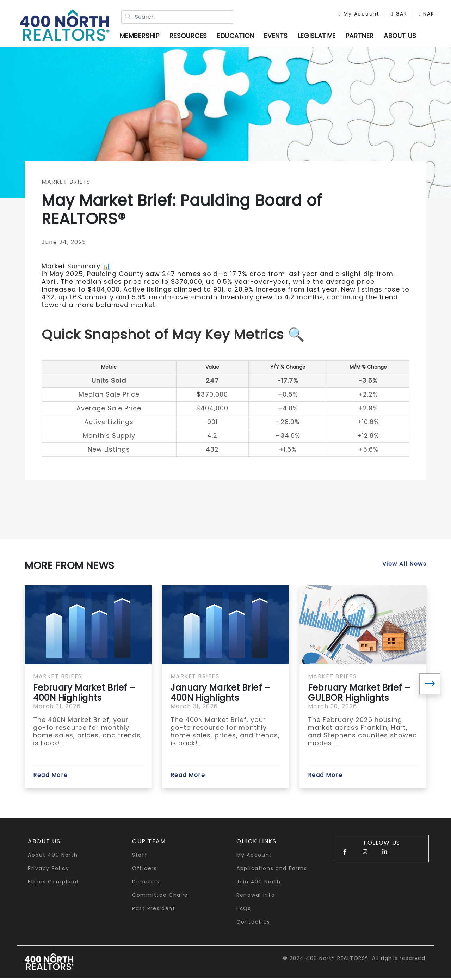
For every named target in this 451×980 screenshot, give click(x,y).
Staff (140, 857)
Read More (51, 777)
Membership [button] (143, 37)
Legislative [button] (320, 37)
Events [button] (279, 37)
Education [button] (238, 37)
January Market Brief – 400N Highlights (220, 695)
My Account (356, 15)
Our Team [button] (149, 844)
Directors (146, 884)
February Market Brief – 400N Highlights (84, 695)
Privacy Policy (49, 871)
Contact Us (253, 924)
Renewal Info (256, 898)
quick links (257, 844)
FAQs (244, 911)
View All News (404, 566)
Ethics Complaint (54, 884)
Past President (154, 911)
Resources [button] (191, 37)
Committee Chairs (160, 898)
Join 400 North (259, 884)
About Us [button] (44, 844)
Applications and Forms (272, 871)
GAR (396, 15)
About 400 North (53, 857)
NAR (343, 22)
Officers (145, 871)
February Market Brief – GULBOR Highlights (359, 695)
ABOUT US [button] (403, 37)
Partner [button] (363, 37)
